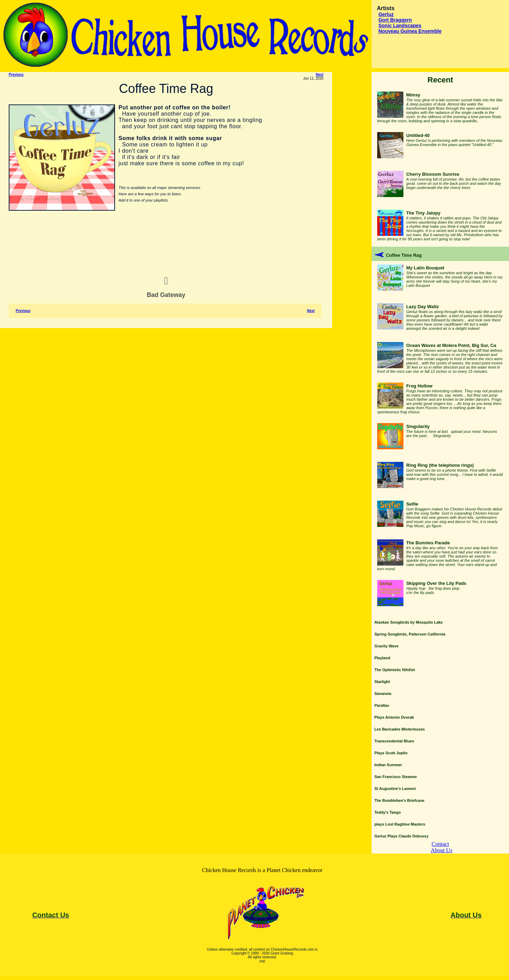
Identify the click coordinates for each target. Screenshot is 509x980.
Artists (386, 8)
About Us (442, 850)
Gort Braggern (395, 20)
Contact (440, 844)
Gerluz (386, 14)
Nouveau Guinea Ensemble (410, 31)
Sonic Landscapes (400, 26)
